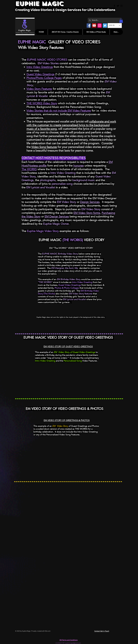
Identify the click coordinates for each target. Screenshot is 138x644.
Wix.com (48, 631)
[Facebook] (89, 26)
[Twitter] (105, 26)
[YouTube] (94, 26)
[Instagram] (100, 26)
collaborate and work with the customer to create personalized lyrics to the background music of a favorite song (71, 125)
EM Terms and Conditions (69, 640)
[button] (121, 21)
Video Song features (44, 147)
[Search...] (104, 20)
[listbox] (115, 26)
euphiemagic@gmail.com (73, 643)
